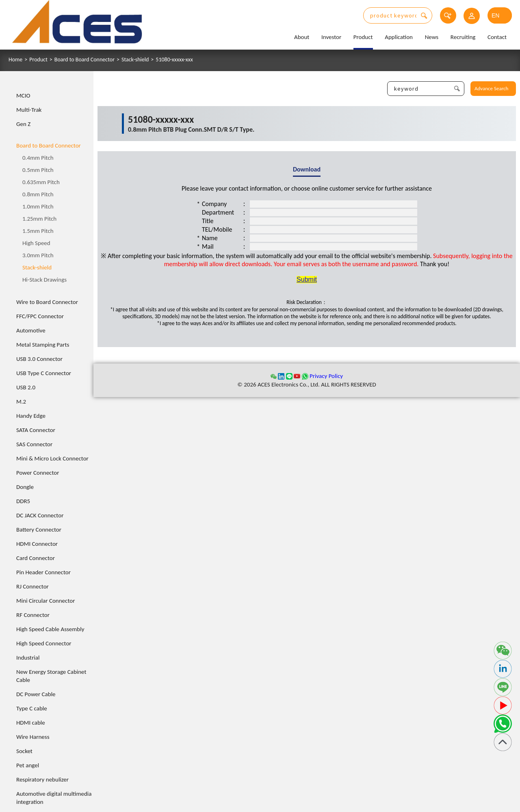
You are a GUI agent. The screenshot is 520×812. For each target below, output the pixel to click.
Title (208, 221)
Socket (24, 751)
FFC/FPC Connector (40, 316)
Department (218, 212)
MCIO (23, 96)
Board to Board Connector (84, 60)
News (432, 37)
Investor (331, 37)
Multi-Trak (29, 110)
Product (363, 37)
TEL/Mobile (217, 229)
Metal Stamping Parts (43, 345)
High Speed (36, 243)
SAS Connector (34, 444)
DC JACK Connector (40, 515)
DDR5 (23, 501)
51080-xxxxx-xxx (174, 60)
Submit (307, 279)
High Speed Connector (44, 643)
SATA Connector (36, 430)
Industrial (28, 658)
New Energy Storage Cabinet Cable (51, 676)
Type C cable (32, 708)
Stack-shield (135, 60)
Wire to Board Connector (47, 302)
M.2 (21, 402)
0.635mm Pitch (41, 182)
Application (399, 37)
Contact (497, 37)
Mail (208, 246)
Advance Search (491, 88)
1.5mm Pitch (38, 231)
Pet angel (28, 765)
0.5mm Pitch (38, 170)
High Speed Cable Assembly (50, 629)
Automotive (31, 330)
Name (210, 238)
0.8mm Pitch (38, 194)
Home (15, 60)
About (302, 37)
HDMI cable (31, 723)
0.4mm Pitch (38, 158)
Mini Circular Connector (45, 601)
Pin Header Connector (43, 572)
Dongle (25, 487)
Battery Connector (39, 530)
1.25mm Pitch (39, 219)
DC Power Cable (36, 694)
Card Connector (36, 558)
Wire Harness (33, 737)
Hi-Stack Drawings (44, 280)
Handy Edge (31, 416)
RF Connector (33, 615)
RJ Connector (32, 586)
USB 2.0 (26, 387)
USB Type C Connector (44, 373)
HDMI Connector (37, 544)
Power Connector (38, 473)
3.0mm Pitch (38, 255)
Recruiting (463, 37)
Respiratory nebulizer (42, 779)
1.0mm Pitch (38, 206)
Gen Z (23, 124)
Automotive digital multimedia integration (54, 798)
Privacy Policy (326, 376)
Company (214, 204)
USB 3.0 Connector (39, 359)
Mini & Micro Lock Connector (52, 458)
